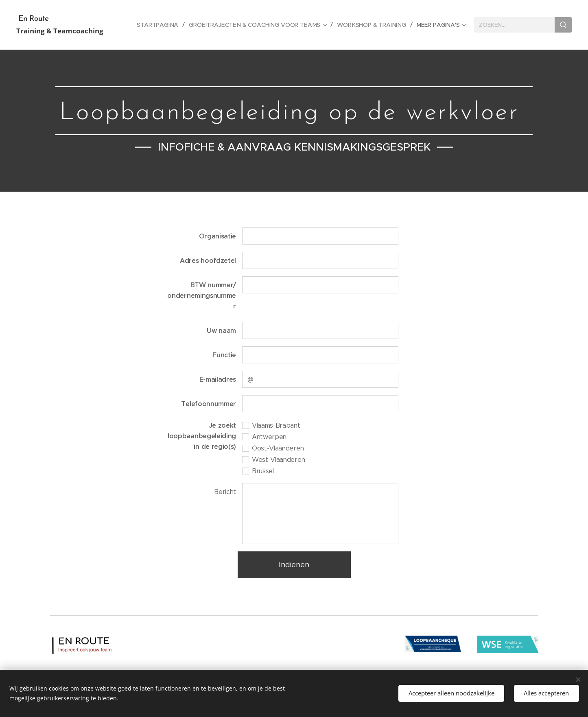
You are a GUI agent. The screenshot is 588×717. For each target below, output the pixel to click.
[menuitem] (161, 25)
